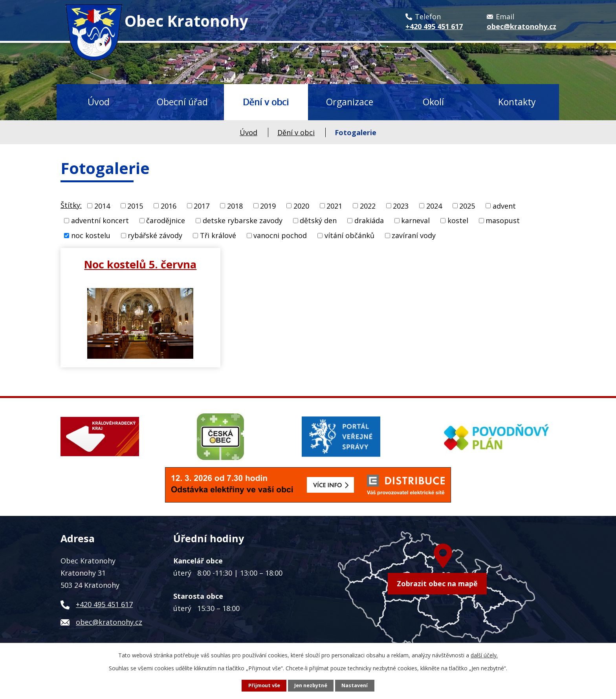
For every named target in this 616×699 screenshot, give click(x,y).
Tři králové (218, 235)
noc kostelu (91, 235)
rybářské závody (155, 235)
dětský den (318, 220)
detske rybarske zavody (243, 220)
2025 (467, 205)
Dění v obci (266, 102)
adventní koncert (100, 220)
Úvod (99, 102)
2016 (169, 205)
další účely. (484, 655)
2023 (401, 205)
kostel (458, 220)
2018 (235, 205)
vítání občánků (349, 235)
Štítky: (71, 205)
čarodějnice (166, 220)
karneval (415, 220)
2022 (368, 205)
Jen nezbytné (311, 685)
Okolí (433, 102)
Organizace (350, 102)
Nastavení (355, 685)
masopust (503, 220)
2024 (434, 205)
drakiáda (369, 220)
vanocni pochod (280, 235)
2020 (301, 205)
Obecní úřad (182, 102)
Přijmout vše (264, 685)
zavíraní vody (414, 235)
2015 (135, 205)
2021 (334, 205)
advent (504, 205)
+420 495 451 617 (104, 604)
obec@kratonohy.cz (109, 622)
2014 (102, 205)
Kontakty (517, 102)
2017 (202, 205)
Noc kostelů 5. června (140, 264)
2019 (268, 205)
